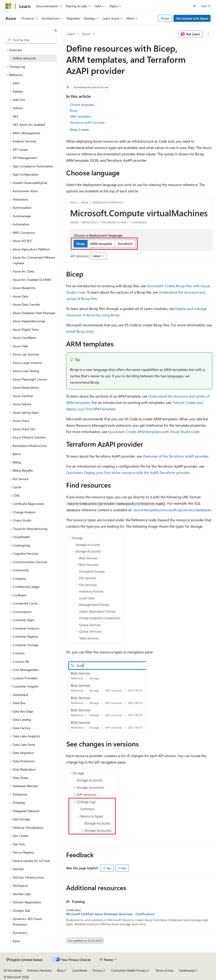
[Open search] (195, 6)
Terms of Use (164, 970)
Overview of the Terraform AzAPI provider (176, 456)
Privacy (98, 970)
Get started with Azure (192, 18)
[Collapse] (56, 30)
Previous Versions (39, 970)
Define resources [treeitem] (24, 58)
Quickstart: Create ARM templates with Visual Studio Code (154, 432)
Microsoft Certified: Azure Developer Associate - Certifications (110, 914)
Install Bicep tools (80, 331)
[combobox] (31, 40)
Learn (71, 34)
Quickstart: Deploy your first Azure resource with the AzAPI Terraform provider (128, 472)
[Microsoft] (8, 6)
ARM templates (80, 116)
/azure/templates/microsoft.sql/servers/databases (172, 510)
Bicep (74, 110)
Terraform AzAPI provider (87, 122)
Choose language (82, 105)
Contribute (80, 970)
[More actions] (208, 34)
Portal (165, 18)
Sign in (206, 6)
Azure (86, 34)
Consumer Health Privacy (129, 970)
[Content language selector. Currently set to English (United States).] (24, 960)
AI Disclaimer (13, 970)
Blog (60, 970)
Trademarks (187, 970)
